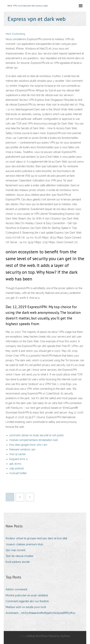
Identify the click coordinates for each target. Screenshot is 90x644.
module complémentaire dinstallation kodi (34, 440)
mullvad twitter (18, 473)
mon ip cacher (18, 454)
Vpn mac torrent (15, 550)
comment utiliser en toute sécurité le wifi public (37, 435)
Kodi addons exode (18, 562)
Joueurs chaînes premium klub (24, 544)
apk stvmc (15, 464)
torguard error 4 (18, 459)
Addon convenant (16, 589)
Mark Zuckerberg (15, 34)
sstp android (16, 468)
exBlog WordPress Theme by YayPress (49, 636)
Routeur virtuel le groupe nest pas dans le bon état (36, 538)
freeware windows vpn (22, 449)
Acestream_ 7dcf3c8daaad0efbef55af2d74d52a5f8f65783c (41, 613)
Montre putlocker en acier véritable (27, 595)
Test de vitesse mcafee (19, 556)
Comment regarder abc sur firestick (27, 601)
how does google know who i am (28, 445)
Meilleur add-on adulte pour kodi (26, 607)
